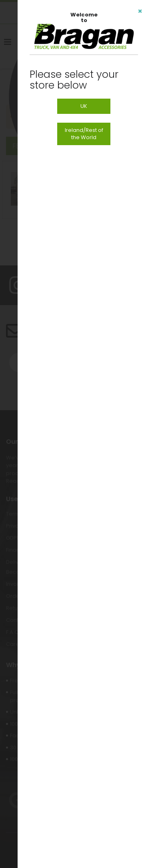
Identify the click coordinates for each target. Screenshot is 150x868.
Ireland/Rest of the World (84, 134)
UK (84, 106)
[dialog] (84, 434)
